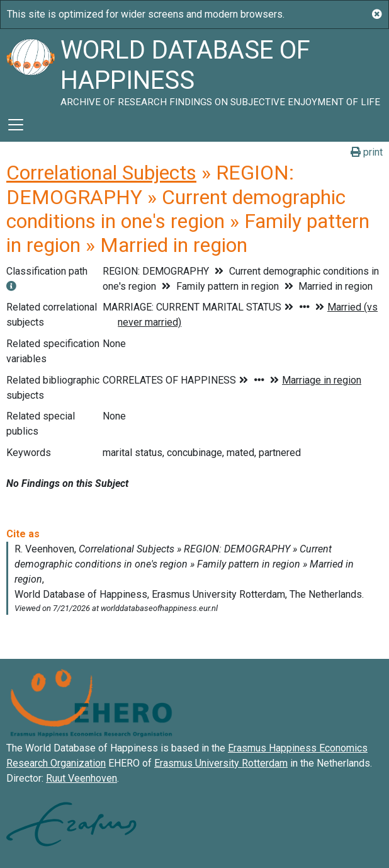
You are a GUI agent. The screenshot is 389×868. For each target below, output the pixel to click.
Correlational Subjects (101, 173)
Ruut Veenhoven (82, 778)
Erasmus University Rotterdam (221, 763)
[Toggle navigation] (16, 125)
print (367, 152)
